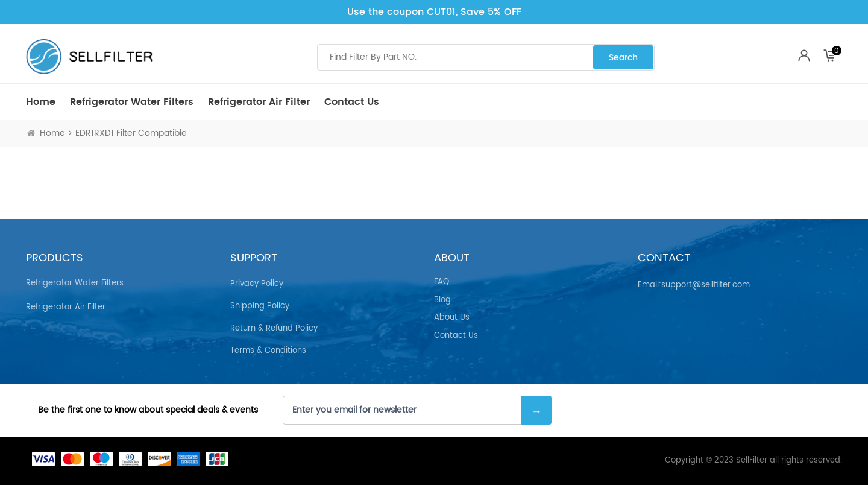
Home (41, 102)
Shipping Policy (260, 306)
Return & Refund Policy (274, 328)
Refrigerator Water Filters (132, 102)
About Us (452, 318)
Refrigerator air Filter (259, 102)
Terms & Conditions (268, 351)
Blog (442, 300)
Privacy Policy (257, 284)
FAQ (442, 282)
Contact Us (352, 102)
